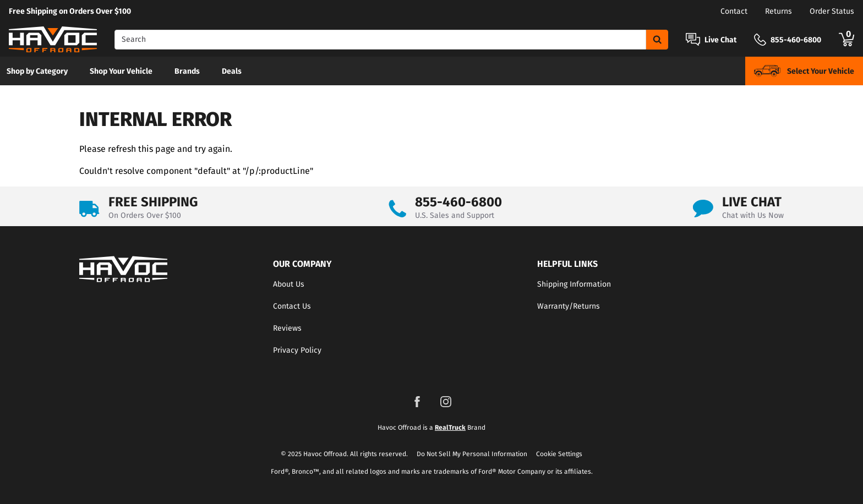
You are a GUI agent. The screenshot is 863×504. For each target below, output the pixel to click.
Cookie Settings (559, 454)
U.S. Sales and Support (455, 215)
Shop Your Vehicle (121, 71)
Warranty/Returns (569, 306)
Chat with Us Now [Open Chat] (753, 215)
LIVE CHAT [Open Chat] (752, 202)
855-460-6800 (458, 202)
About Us (289, 284)
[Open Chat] (693, 39)
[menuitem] (37, 71)
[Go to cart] (846, 40)
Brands (187, 71)
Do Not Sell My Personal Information (472, 454)
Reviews (287, 328)
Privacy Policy (297, 350)
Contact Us (292, 306)
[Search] (380, 40)
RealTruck (450, 428)
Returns (779, 11)
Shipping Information (574, 284)
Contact (734, 11)
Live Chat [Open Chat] (720, 40)
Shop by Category (37, 71)
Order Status (832, 11)
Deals (232, 71)
